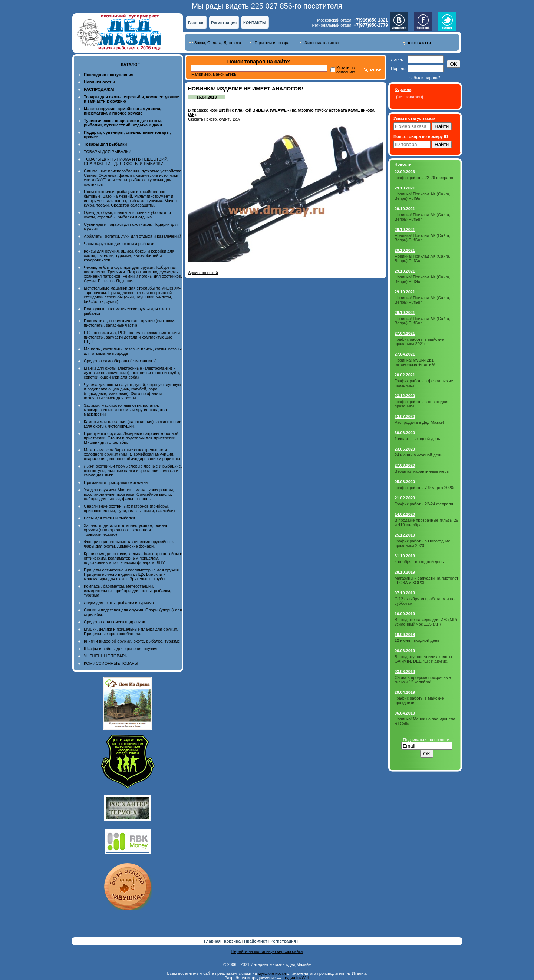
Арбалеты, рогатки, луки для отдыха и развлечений (132, 236)
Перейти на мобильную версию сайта (267, 951)
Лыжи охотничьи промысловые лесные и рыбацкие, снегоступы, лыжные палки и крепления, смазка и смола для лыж (133, 471)
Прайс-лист (256, 941)
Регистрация (224, 23)
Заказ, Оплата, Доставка (218, 43)
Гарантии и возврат (273, 43)
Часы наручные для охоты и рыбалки (119, 244)
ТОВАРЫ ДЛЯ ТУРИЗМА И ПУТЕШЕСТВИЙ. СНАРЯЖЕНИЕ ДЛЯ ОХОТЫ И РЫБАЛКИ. (126, 161)
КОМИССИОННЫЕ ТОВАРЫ (111, 663)
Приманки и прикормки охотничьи (116, 482)
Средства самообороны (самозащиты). (121, 361)
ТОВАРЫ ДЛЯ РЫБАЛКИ (108, 152)
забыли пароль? (425, 78)
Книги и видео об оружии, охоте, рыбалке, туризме (132, 641)
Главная (196, 23)
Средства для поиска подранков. (115, 622)
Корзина (233, 941)
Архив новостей (203, 273)
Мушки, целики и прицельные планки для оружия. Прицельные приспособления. (131, 631)
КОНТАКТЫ (255, 23)
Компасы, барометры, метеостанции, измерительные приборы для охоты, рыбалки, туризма (128, 591)
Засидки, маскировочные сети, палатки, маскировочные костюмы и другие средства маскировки (125, 410)
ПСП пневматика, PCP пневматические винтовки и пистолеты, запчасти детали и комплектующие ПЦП (132, 337)
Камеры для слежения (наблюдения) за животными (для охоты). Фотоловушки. (133, 424)
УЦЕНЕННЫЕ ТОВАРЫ (106, 656)
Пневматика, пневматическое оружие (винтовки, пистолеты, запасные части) (130, 323)
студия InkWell (296, 978)
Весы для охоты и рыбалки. (110, 518)
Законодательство (322, 43)
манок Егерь (225, 74)
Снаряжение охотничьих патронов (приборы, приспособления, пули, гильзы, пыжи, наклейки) (129, 508)
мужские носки (272, 973)
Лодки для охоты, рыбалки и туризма (119, 603)
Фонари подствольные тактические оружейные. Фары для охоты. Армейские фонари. (129, 544)
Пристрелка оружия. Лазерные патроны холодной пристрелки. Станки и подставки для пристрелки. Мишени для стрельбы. (131, 438)
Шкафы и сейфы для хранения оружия (121, 649)
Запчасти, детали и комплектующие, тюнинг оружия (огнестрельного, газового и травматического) (126, 530)
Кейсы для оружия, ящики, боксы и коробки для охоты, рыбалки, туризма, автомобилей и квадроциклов (129, 255)
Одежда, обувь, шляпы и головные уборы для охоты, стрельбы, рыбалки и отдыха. (127, 215)
